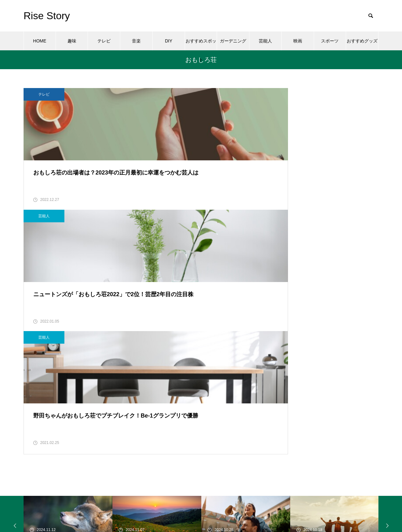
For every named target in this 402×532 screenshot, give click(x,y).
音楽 (136, 41)
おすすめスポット (201, 44)
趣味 (72, 41)
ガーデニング (233, 41)
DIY (168, 41)
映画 (298, 41)
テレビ (104, 41)
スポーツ (330, 41)
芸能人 (265, 41)
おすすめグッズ (362, 41)
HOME (40, 41)
